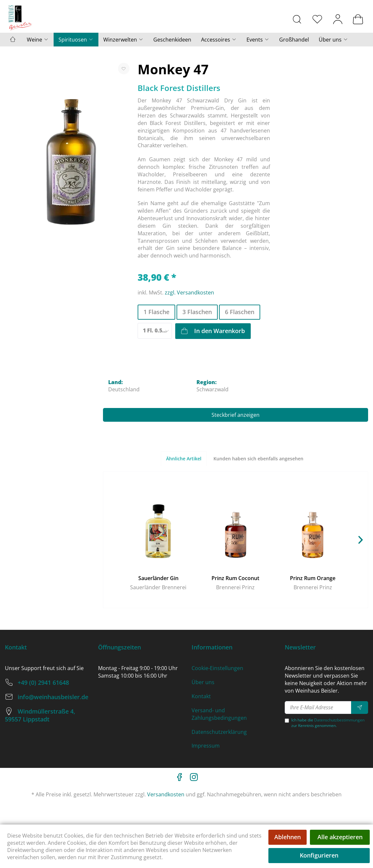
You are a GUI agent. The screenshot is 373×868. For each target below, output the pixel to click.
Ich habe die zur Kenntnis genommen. (328, 723)
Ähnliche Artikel (184, 459)
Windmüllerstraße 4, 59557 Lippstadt (40, 715)
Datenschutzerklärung (219, 732)
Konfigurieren (319, 855)
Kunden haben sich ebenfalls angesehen (258, 459)
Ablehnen (288, 837)
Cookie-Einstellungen (217, 668)
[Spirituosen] (76, 40)
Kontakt (201, 696)
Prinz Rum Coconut (235, 578)
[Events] (258, 40)
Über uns (203, 682)
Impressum (206, 746)
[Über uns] (333, 40)
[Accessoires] (219, 40)
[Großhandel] (294, 40)
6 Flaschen (240, 312)
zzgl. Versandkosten (189, 292)
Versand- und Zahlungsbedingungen (219, 714)
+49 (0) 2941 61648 (43, 682)
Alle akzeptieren (340, 837)
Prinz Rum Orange (313, 578)
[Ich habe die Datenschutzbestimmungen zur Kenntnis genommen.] (287, 721)
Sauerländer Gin (158, 578)
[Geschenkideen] (172, 40)
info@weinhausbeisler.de (53, 697)
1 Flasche (156, 312)
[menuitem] (297, 19)
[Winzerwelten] (123, 40)
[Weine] (38, 40)
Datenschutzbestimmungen (339, 720)
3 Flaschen (197, 312)
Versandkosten (166, 794)
